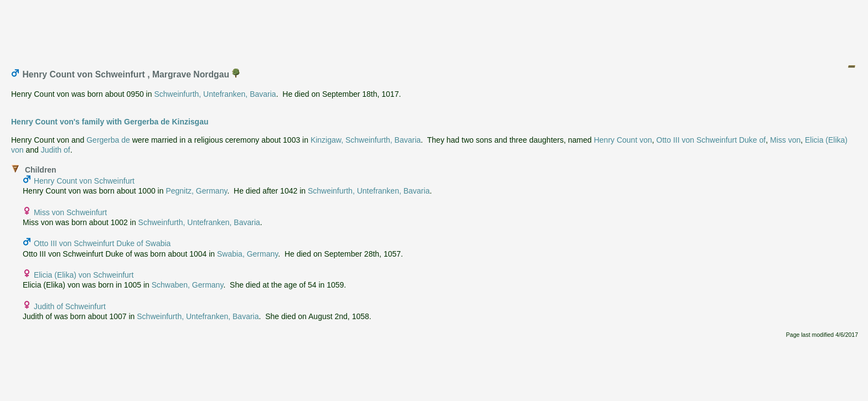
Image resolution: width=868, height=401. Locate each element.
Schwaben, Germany (188, 285)
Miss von (785, 140)
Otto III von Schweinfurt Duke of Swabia (102, 243)
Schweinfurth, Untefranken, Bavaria (215, 94)
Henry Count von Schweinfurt (84, 181)
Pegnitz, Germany (196, 191)
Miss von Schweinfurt (70, 212)
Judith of (56, 150)
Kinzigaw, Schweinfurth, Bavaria (366, 140)
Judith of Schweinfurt (70, 306)
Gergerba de (108, 140)
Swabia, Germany (247, 254)
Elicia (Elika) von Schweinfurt (84, 275)
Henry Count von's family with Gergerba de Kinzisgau (110, 122)
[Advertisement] (435, 29)
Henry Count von (623, 140)
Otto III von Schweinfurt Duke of (711, 140)
